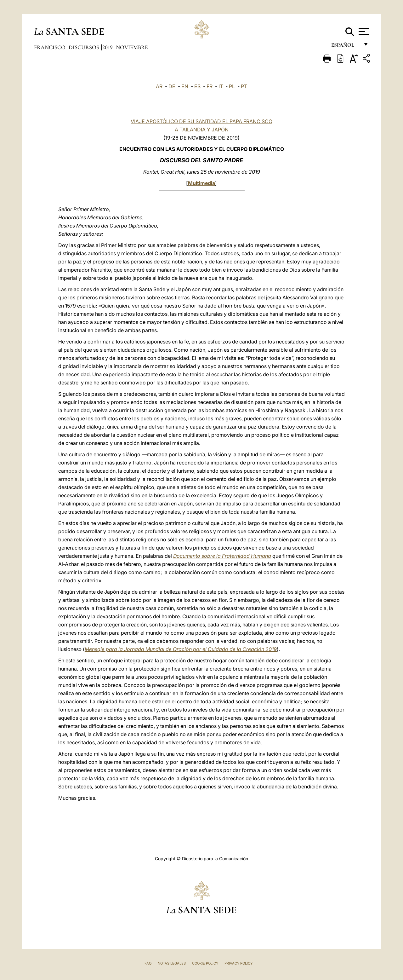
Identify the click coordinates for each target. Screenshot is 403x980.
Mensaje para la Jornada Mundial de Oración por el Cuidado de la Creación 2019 (181, 649)
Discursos (85, 47)
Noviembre (132, 47)
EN (185, 86)
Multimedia (201, 183)
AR (159, 86)
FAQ (148, 963)
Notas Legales (172, 963)
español (345, 46)
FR (210, 86)
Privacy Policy (238, 963)
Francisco (50, 47)
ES (197, 86)
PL (232, 86)
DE (172, 86)
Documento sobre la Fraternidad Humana (222, 556)
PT (244, 86)
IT (221, 86)
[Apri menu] (363, 32)
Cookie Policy (205, 963)
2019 (108, 47)
